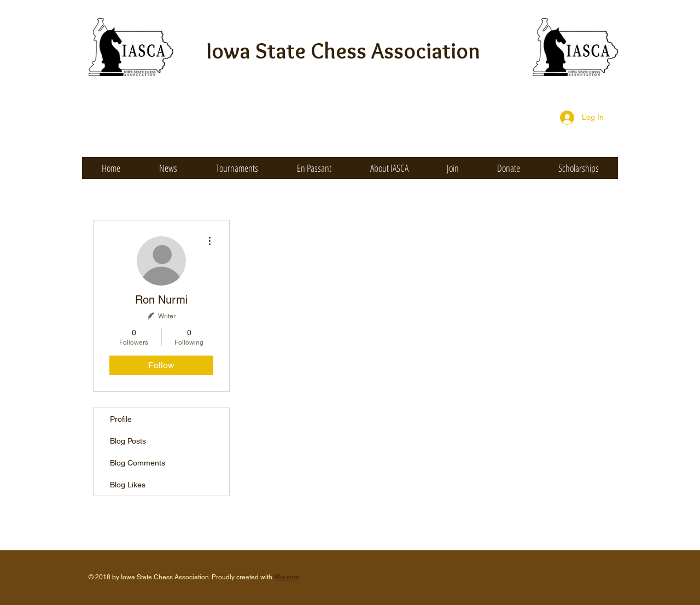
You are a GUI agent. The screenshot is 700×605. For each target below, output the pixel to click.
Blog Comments (138, 463)
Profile (121, 419)
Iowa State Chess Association (343, 51)
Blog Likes (128, 485)
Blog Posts (128, 441)
